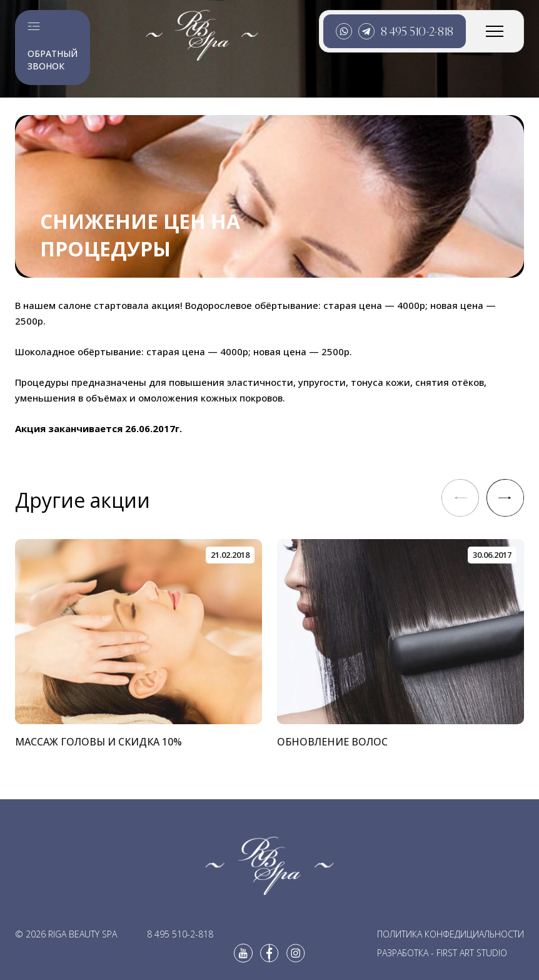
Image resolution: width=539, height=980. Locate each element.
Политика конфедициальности (451, 934)
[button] (505, 498)
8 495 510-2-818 (417, 31)
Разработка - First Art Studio (442, 953)
